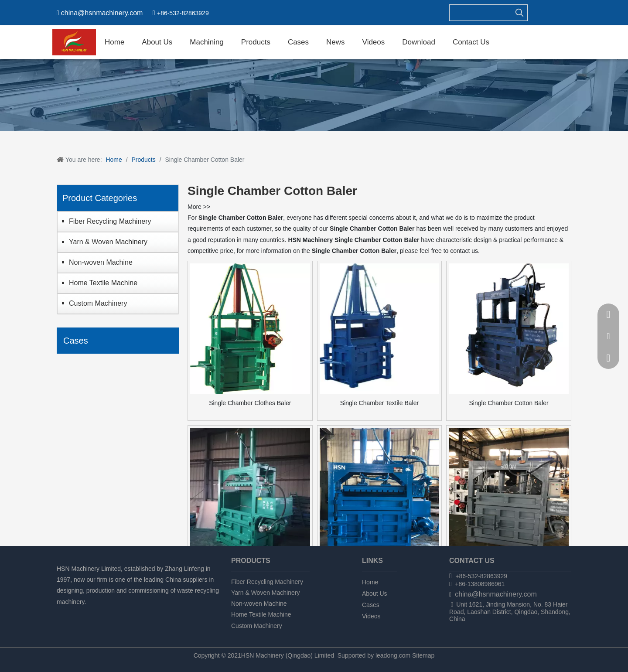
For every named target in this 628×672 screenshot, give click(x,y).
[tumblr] (107, 613)
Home (370, 582)
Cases (371, 605)
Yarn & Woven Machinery (108, 242)
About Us (375, 594)
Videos (371, 616)
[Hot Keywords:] (519, 13)
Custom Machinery (98, 303)
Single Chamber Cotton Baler (509, 403)
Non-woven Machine (101, 262)
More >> (199, 207)
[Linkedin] (77, 613)
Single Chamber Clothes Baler (250, 403)
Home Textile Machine (103, 283)
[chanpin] (314, 95)
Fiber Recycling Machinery (110, 221)
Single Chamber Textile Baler (379, 403)
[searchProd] (481, 13)
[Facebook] (62, 613)
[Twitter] (92, 613)
